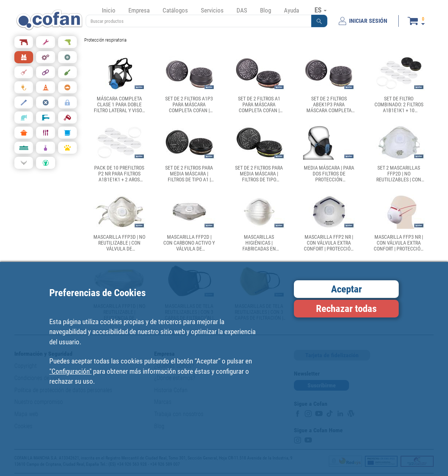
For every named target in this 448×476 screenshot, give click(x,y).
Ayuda (291, 10)
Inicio (109, 10)
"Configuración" (70, 371)
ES (321, 10)
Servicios (212, 10)
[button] (319, 21)
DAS (242, 10)
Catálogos (175, 10)
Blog (266, 10)
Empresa (139, 10)
